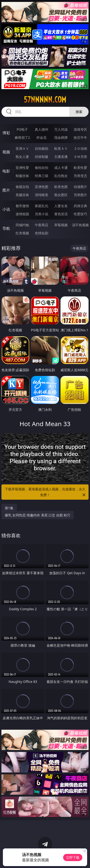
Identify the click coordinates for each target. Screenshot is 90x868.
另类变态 (80, 176)
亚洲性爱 (22, 168)
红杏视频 (22, 233)
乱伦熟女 (61, 176)
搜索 (79, 112)
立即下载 (73, 857)
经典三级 (42, 176)
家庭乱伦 (42, 206)
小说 (6, 209)
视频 (6, 152)
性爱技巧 (80, 214)
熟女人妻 (22, 157)
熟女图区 (61, 195)
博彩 (6, 133)
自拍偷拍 (42, 148)
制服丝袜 (22, 176)
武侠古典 (80, 206)
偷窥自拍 (22, 187)
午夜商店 (42, 225)
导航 (6, 228)
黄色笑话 (61, 214)
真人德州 (42, 129)
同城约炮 (22, 225)
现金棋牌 (61, 137)
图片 (6, 190)
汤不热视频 (80, 225)
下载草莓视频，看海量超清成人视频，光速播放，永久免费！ (46, 492)
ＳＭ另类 (80, 157)
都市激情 (22, 206)
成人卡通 (61, 168)
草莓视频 (61, 225)
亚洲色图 (42, 187)
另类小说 (42, 214)
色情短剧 (42, 233)
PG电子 (22, 129)
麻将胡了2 (22, 137)
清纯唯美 (42, 195)
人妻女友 (61, 206)
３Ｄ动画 (80, 148)
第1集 (9, 508)
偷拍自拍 (42, 168)
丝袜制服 (42, 157)
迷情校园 (22, 214)
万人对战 (61, 129)
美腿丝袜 (22, 195)
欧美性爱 (80, 168)
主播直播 (61, 157)
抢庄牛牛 (80, 137)
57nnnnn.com (45, 100)
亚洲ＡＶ (22, 148)
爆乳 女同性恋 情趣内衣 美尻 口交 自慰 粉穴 (38, 515)
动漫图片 (80, 187)
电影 (6, 171)
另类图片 (80, 195)
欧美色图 (61, 187)
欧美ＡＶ (61, 148)
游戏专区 (80, 129)
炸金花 (42, 137)
